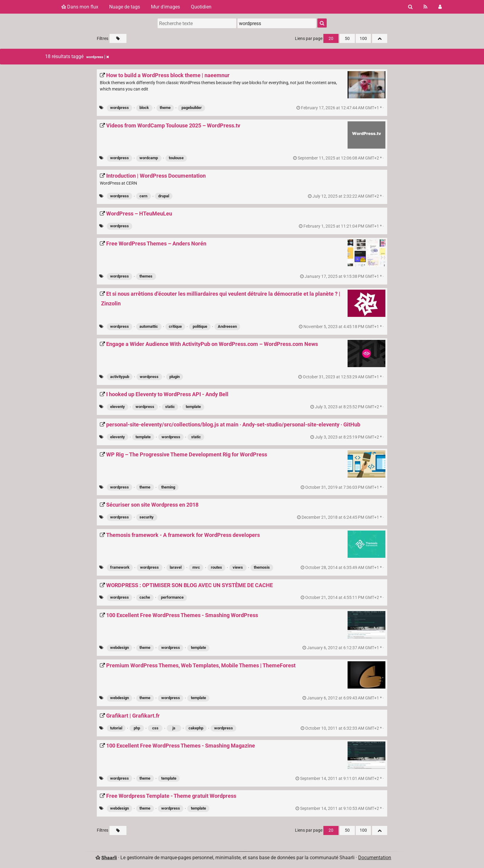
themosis (262, 567)
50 (347, 39)
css (155, 728)
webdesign (119, 648)
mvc (196, 567)
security (147, 517)
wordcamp (149, 158)
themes (146, 276)
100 (363, 39)
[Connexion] (440, 7)
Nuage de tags (125, 7)
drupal (164, 196)
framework (120, 567)
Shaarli (109, 858)
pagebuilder (192, 108)
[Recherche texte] (197, 23)
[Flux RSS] (425, 7)
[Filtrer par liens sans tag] (118, 38)
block (144, 108)
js (174, 728)
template (193, 407)
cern (143, 196)
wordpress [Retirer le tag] (98, 57)
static (170, 407)
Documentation (375, 858)
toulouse (176, 158)
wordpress (119, 108)
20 (331, 39)
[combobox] (277, 23)
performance (172, 597)
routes (216, 567)
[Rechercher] (410, 7)
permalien (341, 108)
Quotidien (201, 7)
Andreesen (227, 326)
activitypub (120, 377)
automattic (149, 326)
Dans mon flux (80, 7)
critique (175, 326)
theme (165, 108)
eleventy (118, 407)
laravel (176, 567)
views (238, 567)
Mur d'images (165, 7)
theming (168, 487)
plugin (175, 377)
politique (200, 326)
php (137, 728)
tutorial (116, 728)
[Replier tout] (380, 38)
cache (145, 597)
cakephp (196, 728)
